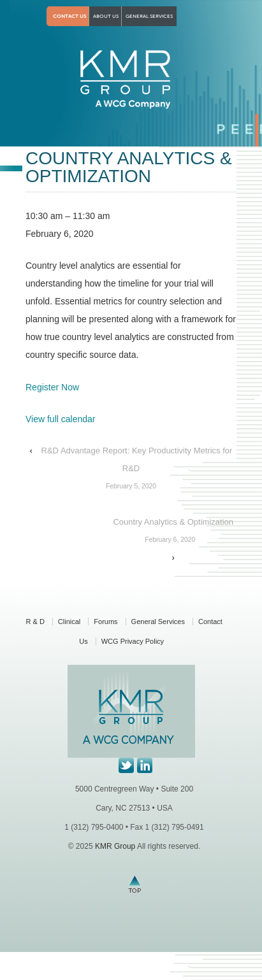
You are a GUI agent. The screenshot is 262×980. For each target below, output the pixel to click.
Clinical (69, 621)
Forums (106, 621)
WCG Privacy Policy (133, 641)
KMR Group (115, 846)
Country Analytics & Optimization (170, 533)
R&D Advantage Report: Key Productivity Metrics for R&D (131, 471)
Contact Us (69, 16)
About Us (106, 16)
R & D (35, 621)
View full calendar (60, 419)
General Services (149, 16)
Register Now (52, 387)
